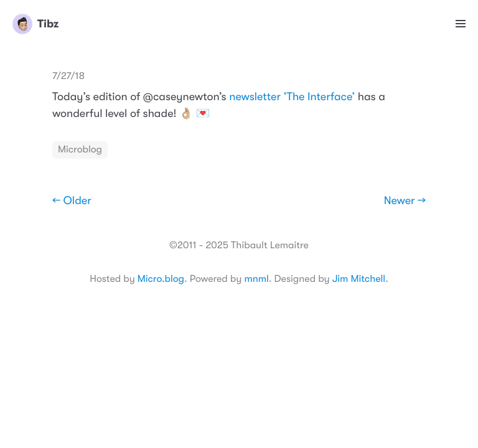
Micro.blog (161, 279)
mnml (256, 279)
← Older (72, 201)
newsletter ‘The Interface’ (292, 97)
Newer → (405, 201)
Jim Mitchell (359, 279)
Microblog (80, 149)
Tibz (35, 24)
